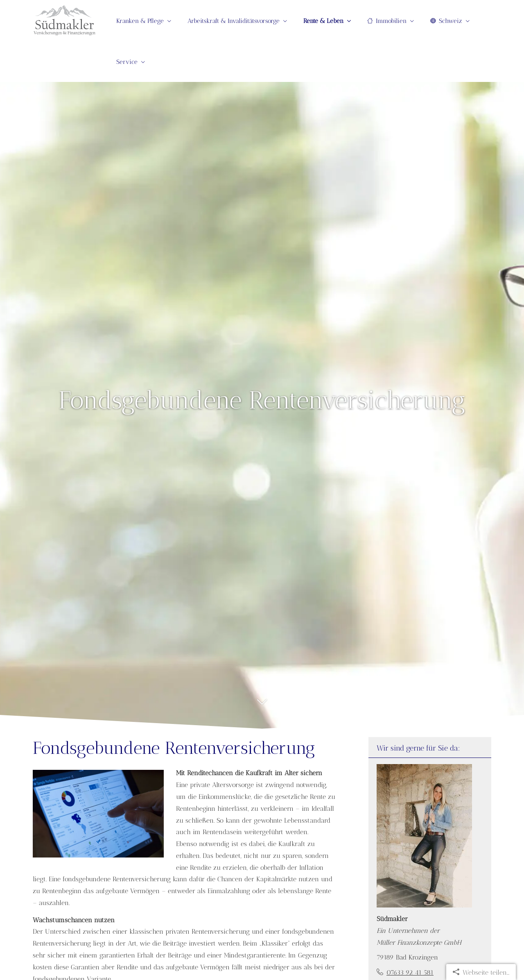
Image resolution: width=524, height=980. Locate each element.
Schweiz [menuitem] (446, 21)
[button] (262, 706)
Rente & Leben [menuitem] (323, 21)
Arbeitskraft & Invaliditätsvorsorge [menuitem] (234, 21)
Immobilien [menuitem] (387, 21)
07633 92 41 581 (410, 972)
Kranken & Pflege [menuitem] (140, 21)
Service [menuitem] (127, 62)
